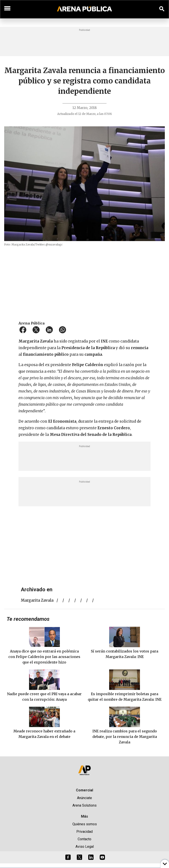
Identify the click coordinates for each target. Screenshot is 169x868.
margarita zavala (37, 600)
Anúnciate (84, 798)
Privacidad (84, 832)
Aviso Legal (85, 847)
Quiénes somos (85, 824)
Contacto (84, 839)
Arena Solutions (84, 805)
